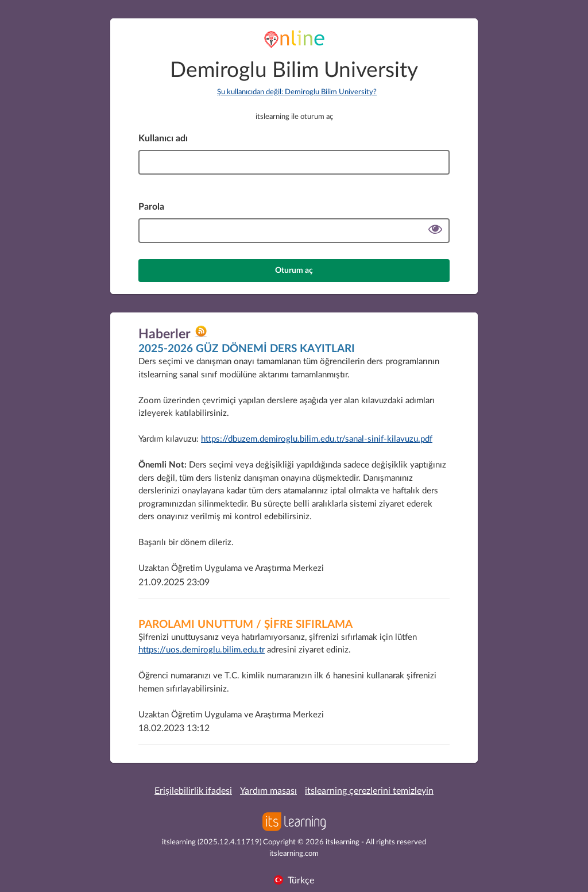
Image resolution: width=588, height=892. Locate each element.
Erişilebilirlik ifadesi (193, 791)
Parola (151, 207)
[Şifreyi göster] (435, 231)
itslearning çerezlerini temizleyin (369, 791)
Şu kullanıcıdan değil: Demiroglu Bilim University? (297, 92)
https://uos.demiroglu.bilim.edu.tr (202, 650)
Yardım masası (268, 791)
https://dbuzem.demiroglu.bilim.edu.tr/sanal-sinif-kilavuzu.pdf (317, 439)
